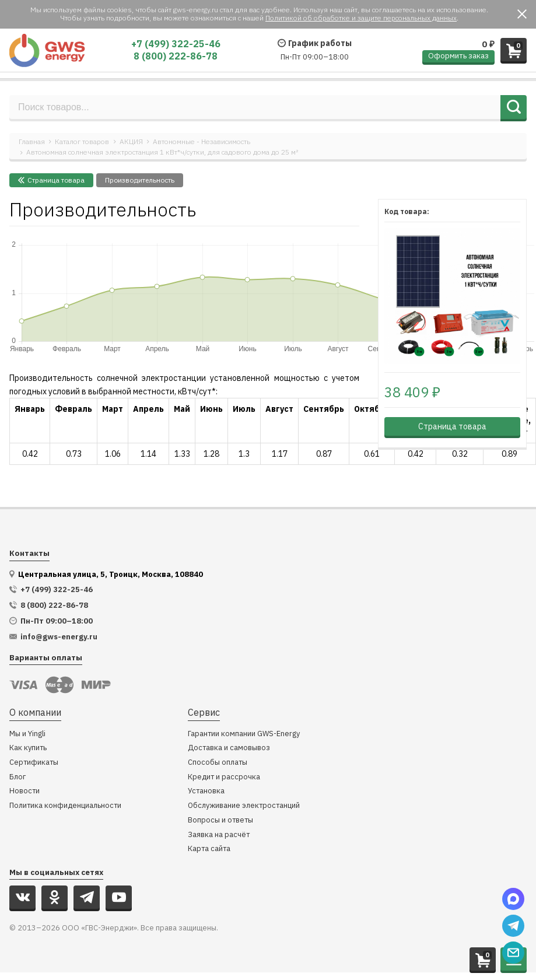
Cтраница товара (51, 180)
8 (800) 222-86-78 (176, 56)
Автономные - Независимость (202, 141)
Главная (32, 141)
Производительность (140, 180)
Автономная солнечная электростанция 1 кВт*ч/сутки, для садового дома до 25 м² (162, 152)
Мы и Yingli (27, 734)
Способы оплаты (218, 763)
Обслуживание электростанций (244, 806)
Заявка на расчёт (219, 835)
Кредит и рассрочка (224, 777)
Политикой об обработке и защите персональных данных (361, 18)
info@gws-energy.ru (59, 637)
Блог (17, 777)
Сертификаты (34, 763)
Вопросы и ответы (220, 820)
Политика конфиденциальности (65, 806)
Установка (206, 791)
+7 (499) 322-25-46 (176, 44)
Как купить (28, 748)
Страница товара (452, 426)
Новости (24, 791)
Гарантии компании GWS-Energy (244, 734)
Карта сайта (209, 849)
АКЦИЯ (131, 141)
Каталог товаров (82, 141)
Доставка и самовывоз (229, 748)
